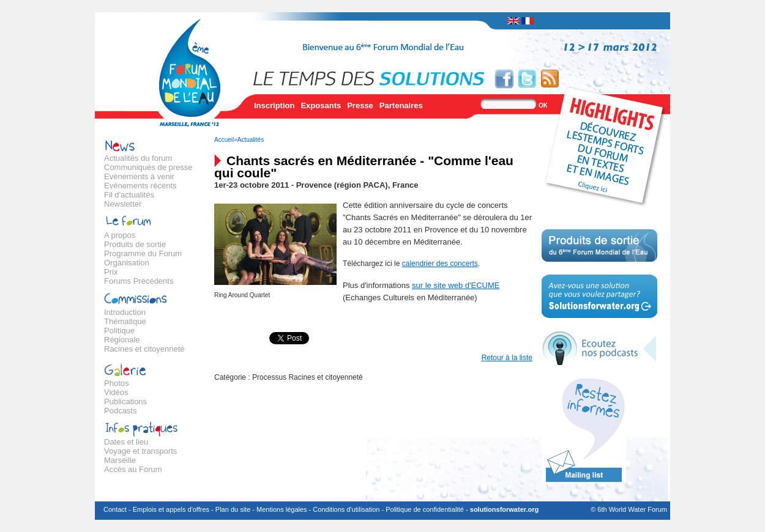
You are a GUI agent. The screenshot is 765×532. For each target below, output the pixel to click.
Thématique (125, 321)
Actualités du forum (138, 158)
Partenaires (401, 105)
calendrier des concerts (440, 264)
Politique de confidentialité (425, 509)
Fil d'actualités (129, 195)
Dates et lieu (126, 442)
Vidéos (116, 392)
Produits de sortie (135, 244)
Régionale (122, 340)
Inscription (274, 105)
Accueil (224, 140)
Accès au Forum (133, 469)
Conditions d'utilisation (346, 509)
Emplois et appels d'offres (171, 509)
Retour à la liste (507, 358)
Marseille (120, 460)
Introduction (125, 312)
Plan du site (233, 509)
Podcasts (120, 411)
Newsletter (123, 204)
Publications (125, 401)
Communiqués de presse (148, 167)
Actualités (251, 140)
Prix (111, 272)
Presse (360, 105)
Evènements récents (140, 186)
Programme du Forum (143, 253)
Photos (116, 383)
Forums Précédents (139, 281)
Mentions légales (282, 509)
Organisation (127, 263)
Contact (115, 509)
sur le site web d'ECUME (456, 285)
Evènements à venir (139, 176)
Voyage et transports (140, 451)
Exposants (321, 105)
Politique (119, 331)
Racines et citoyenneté (144, 349)
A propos (120, 235)
